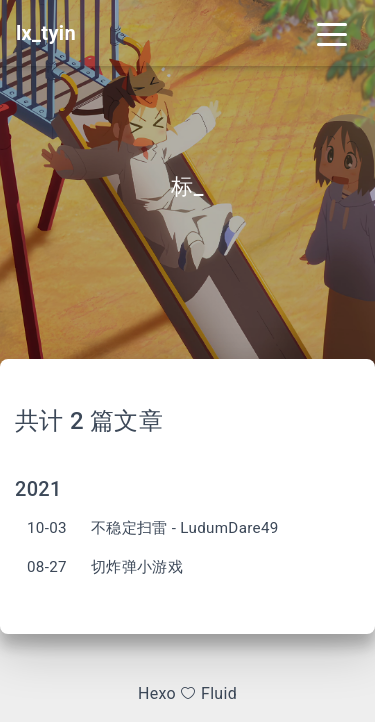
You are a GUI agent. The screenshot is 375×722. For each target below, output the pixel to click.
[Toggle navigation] (332, 33)
